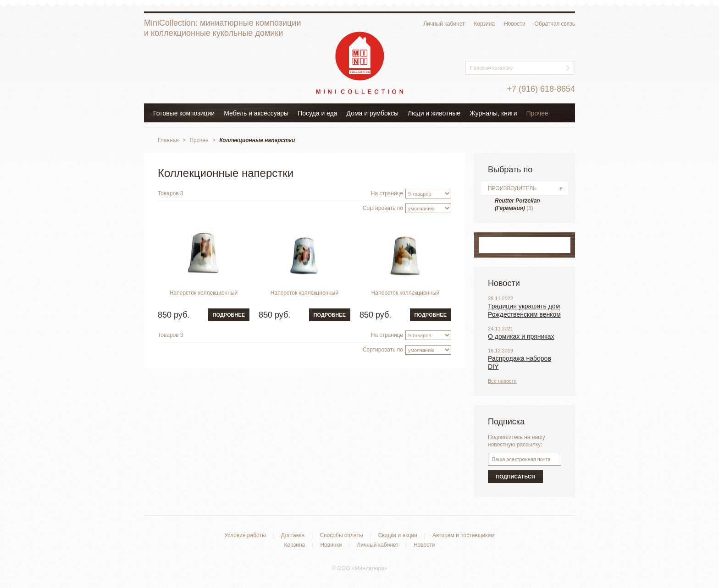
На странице (387, 193)
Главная (168, 140)
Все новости (502, 381)
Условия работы (245, 535)
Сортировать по (383, 208)
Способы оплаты (341, 535)
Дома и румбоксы (373, 113)
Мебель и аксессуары (256, 113)
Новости (514, 24)
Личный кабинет (444, 24)
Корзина (484, 24)
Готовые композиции (184, 113)
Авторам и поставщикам (464, 535)
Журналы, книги (493, 113)
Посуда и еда (317, 113)
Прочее (537, 113)
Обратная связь (555, 24)
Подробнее (229, 315)
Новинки (331, 545)
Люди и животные (434, 113)
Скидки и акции (398, 535)
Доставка (293, 535)
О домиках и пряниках (521, 336)
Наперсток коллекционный (204, 293)
